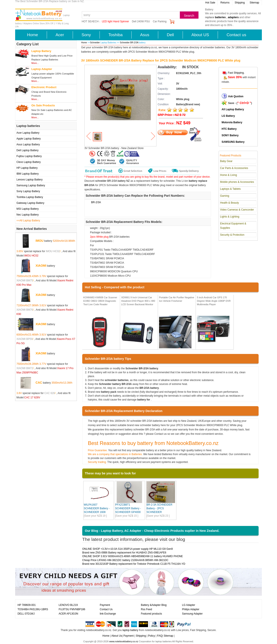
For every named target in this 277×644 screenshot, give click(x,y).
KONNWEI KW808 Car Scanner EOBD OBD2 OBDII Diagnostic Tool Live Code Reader (100, 301)
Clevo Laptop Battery (29, 162)
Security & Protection (232, 235)
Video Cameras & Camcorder (237, 210)
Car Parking (160, 21)
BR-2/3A (96, 202)
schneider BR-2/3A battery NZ (112, 181)
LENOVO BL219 (68, 605)
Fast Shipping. (236, 73)
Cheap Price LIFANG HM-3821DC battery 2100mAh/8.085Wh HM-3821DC (125, 560)
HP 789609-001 (27, 605)
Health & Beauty (229, 203)
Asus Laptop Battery (28, 144)
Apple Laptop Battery (29, 139)
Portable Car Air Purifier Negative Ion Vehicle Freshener (177, 299)
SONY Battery (230, 135)
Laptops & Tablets (230, 189)
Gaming (225, 196)
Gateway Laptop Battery (30, 203)
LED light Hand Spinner (115, 21)
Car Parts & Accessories (234, 168)
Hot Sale (210, 3)
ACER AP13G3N (68, 614)
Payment (105, 605)
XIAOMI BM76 (25, 310)
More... (35, 63)
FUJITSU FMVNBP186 (72, 609)
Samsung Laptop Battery (31, 185)
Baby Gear (226, 161)
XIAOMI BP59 (25, 339)
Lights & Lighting (230, 217)
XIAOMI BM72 (25, 368)
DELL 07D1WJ (26, 614)
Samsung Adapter (192, 614)
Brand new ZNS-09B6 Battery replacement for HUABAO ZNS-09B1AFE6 (124, 553)
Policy (151, 636)
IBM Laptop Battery (28, 174)
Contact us (236, 35)
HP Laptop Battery (27, 168)
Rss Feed (146, 609)
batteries (220, 17)
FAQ (160, 636)
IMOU (39, 241)
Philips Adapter (191, 609)
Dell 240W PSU (141, 21)
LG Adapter (189, 605)
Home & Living (229, 175)
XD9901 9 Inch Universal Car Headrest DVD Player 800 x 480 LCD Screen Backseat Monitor (138, 301)
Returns (225, 3)
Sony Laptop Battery (28, 191)
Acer (60, 35)
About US (200, 35)
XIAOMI (41, 266)
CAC (39, 383)
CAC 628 (50, 393)
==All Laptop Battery (28, 221)
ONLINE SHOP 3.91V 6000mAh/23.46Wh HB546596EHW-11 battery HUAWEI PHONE (133, 556)
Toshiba (116, 35)
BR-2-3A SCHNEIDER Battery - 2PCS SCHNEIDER (159, 508)
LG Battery (228, 116)
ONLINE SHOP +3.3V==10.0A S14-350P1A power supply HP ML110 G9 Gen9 (127, 549)
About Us (117, 636)
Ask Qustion (236, 96)
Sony (86, 35)
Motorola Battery (232, 122)
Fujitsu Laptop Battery (29, 156)
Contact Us (106, 609)
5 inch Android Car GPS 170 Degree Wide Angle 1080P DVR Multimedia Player (214, 301)
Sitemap (254, 3)
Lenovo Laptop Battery (30, 180)
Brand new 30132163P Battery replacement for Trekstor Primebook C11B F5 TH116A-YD (134, 564)
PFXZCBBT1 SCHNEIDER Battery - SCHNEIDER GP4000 (128, 508)
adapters (233, 17)
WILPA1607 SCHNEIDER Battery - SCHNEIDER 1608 (97, 508)
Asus (145, 35)
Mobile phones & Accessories (237, 182)
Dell (170, 35)
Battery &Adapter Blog (154, 605)
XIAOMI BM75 (25, 281)
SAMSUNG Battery (233, 142)
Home (33, 35)
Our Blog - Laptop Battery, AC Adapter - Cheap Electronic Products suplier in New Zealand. (152, 531)
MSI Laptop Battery (28, 209)
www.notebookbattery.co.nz (124, 641)
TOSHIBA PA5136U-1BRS (33, 609)
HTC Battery (229, 129)
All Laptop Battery (233, 109)
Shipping (240, 3)
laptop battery (130, 630)
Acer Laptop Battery (28, 133)
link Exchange (108, 614)
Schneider (95, 43)
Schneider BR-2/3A (129, 43)
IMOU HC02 (53, 251)
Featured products (151, 614)
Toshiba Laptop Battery (30, 197)
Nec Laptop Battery (28, 215)
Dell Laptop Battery (27, 150)
